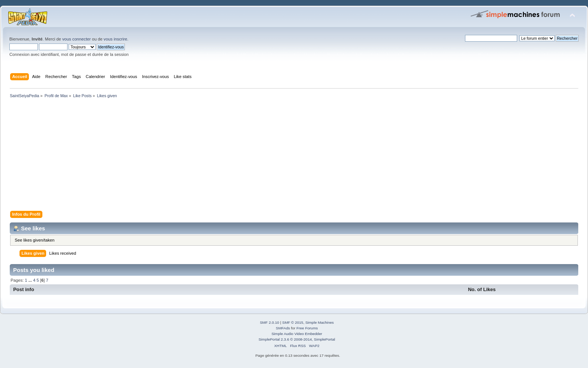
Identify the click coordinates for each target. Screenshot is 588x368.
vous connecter (76, 39)
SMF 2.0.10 (270, 322)
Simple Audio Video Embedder (297, 334)
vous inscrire (115, 39)
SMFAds (283, 328)
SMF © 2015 (293, 322)
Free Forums (307, 328)
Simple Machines (319, 322)
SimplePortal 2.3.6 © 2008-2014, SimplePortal (297, 339)
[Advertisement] (232, 156)
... (31, 280)
